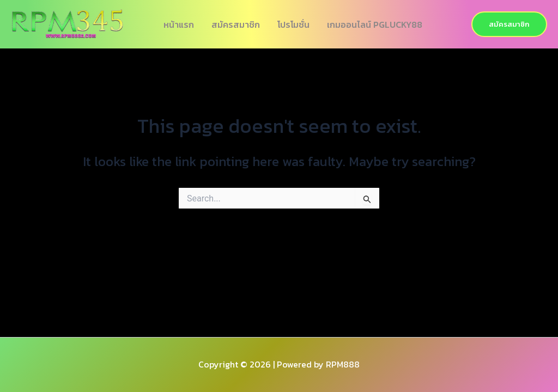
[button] (509, 24)
